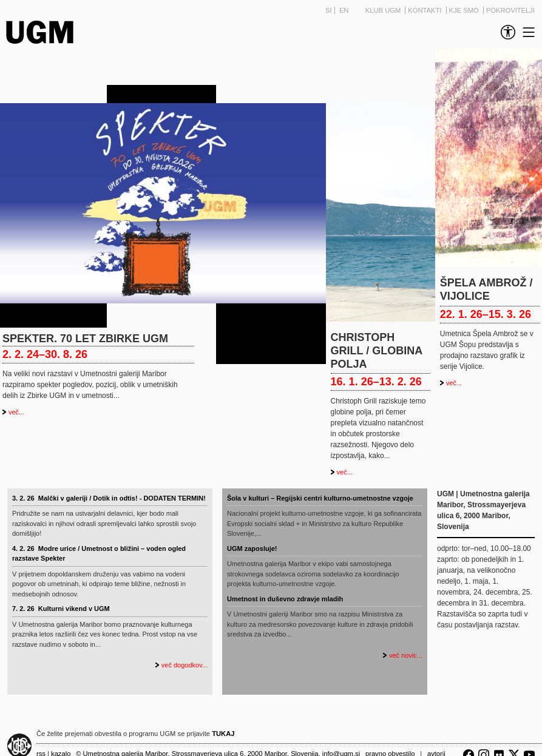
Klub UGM (384, 10)
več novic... (406, 655)
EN (344, 10)
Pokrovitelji (510, 10)
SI (329, 10)
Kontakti (425, 10)
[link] (506, 32)
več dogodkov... (185, 665)
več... (16, 412)
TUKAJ (223, 734)
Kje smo (465, 10)
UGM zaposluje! (252, 548)
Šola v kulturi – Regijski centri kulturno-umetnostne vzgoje (320, 498)
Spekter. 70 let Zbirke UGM (85, 339)
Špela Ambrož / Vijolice (486, 289)
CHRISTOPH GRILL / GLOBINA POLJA (377, 350)
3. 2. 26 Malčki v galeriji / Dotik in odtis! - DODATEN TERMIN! (109, 498)
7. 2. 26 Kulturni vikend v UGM (61, 609)
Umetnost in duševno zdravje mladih (285, 599)
